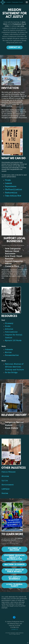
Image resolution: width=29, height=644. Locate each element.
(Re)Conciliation (13, 190)
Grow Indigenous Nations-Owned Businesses (13, 251)
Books (8, 326)
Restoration (11, 193)
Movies (8, 353)
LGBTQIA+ (6, 489)
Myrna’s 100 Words (13, 341)
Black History (12, 428)
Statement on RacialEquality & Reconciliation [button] (14, 557)
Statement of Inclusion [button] (14, 549)
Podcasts (9, 350)
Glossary (9, 324)
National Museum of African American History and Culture (15, 367)
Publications (11, 332)
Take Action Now (13, 196)
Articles (9, 329)
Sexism (5, 493)
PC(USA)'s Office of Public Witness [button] (14, 571)
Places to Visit (12, 266)
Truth (8, 180)
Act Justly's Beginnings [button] (14, 578)
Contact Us (14, 629)
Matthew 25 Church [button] (14, 565)
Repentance (11, 187)
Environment (8, 485)
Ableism (5, 476)
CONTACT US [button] (14, 47)
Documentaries (12, 355)
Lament (8, 183)
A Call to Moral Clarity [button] (14, 585)
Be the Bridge (11, 373)
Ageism (5, 481)
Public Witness (9, 472)
